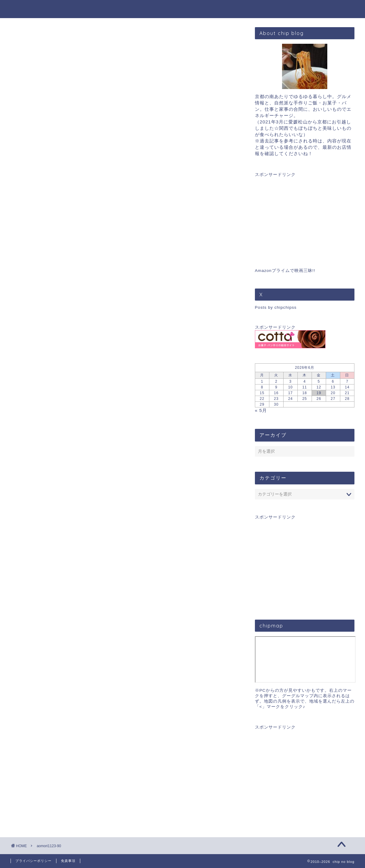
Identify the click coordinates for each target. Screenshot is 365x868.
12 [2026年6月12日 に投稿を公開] (319, 387)
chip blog (183, 9)
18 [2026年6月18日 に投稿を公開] (305, 393)
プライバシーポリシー (33, 861)
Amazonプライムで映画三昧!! (285, 271)
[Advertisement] (305, 215)
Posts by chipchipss (276, 307)
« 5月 (261, 410)
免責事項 (68, 861)
